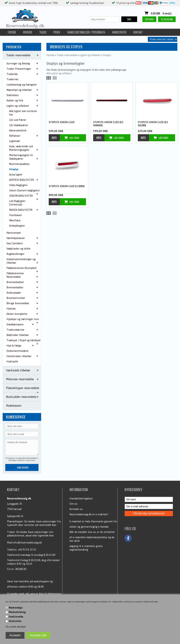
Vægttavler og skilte (18, 249)
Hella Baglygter (18, 185)
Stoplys (14, 169)
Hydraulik (12, 361)
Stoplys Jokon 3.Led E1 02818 (67, 186)
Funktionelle (16, 617)
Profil (57, 32)
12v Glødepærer (19, 125)
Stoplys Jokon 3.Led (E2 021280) (153, 124)
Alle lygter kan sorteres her (23, 113)
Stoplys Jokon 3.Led (62, 122)
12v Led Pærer (18, 120)
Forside (12, 32)
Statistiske (15, 621)
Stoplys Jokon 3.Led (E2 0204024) (108, 124)
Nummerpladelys (19, 164)
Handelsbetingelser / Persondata (86, 32)
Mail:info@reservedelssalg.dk (24, 543)
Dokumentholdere (17, 351)
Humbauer (16, 215)
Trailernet (12, 79)
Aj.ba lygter (16, 174)
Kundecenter (119, 32)
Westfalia (15, 220)
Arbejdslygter (17, 226)
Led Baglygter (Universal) (17, 203)
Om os (73, 504)
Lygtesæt (15, 141)
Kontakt (138, 32)
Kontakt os (76, 509)
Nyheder (28, 32)
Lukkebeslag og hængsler (22, 85)
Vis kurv (149, 19)
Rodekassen (14, 406)
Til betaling (167, 19)
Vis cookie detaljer (16, 627)
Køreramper (14, 233)
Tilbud (43, 32)
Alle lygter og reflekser (59, 73)
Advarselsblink (18, 130)
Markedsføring (17, 612)
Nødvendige (16, 608)
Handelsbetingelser (81, 498)
